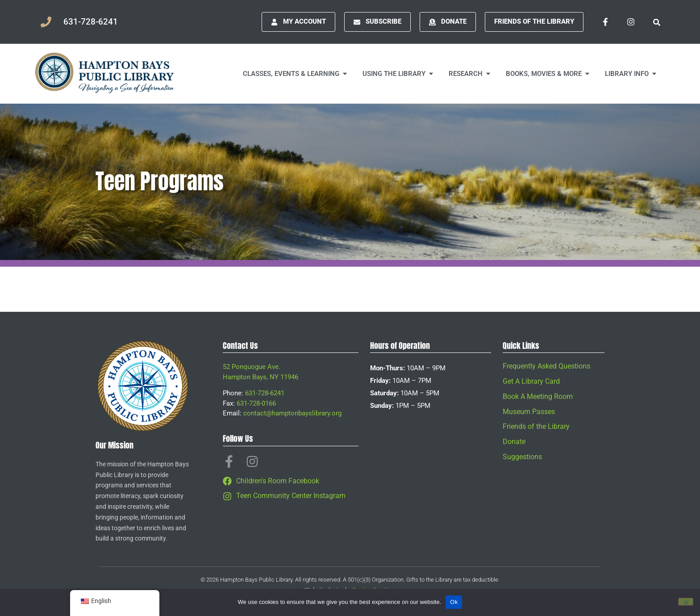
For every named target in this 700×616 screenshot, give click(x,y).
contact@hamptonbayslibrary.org (292, 413)
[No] (686, 602)
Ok (454, 602)
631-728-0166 (256, 403)
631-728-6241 (265, 393)
